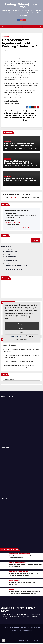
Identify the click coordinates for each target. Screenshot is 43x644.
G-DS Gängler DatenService (22, 627)
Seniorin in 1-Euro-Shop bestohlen (25, 361)
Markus (5, 350)
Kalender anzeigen (6, 273)
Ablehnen (22, 328)
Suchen (5, 235)
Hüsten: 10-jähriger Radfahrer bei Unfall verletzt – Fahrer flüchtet (19, 145)
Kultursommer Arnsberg (12, 252)
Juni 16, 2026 (9, 166)
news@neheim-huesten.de (13, 222)
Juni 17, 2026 (8, 148)
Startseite (8, 636)
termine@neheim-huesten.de (23, 228)
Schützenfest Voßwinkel (11, 261)
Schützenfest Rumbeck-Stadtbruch (14, 270)
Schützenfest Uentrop (11, 256)
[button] (40, 27)
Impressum (37, 641)
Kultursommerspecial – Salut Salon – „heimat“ (17, 265)
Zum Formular (9, 226)
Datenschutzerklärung (25, 641)
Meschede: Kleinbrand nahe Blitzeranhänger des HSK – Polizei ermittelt (19, 163)
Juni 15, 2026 (9, 183)
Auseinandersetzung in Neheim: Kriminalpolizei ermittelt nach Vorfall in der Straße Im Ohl (21, 180)
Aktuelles (12, 563)
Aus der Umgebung (13, 554)
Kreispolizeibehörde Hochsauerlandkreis (26, 148)
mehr (22, 332)
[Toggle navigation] (21, 27)
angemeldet (12, 197)
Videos (38, 636)
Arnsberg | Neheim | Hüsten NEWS (22, 6)
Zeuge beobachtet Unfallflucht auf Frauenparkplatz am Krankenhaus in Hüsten (30, 115)
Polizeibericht (5, 37)
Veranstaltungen (28, 636)
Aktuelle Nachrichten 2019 (15, 571)
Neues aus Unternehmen (24, 554)
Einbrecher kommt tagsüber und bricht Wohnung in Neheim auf (19, 43)
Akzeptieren (22, 324)
